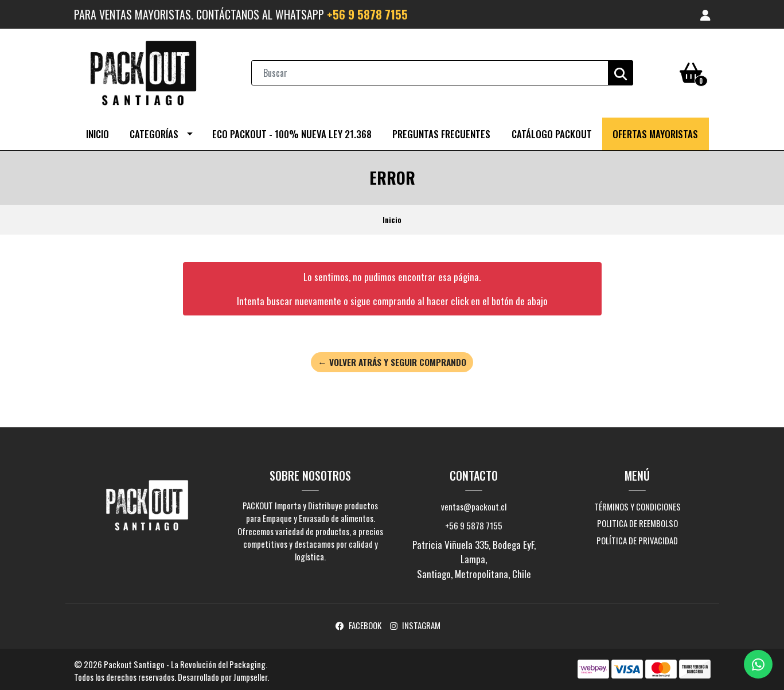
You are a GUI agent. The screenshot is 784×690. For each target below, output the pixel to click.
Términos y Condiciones (637, 504)
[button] (705, 14)
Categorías (154, 131)
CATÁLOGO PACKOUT (552, 131)
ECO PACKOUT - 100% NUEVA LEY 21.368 (292, 131)
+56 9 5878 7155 (367, 14)
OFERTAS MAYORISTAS (655, 131)
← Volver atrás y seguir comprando (392, 360)
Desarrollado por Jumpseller (223, 675)
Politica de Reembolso (637, 521)
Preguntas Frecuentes (441, 131)
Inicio (97, 131)
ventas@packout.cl (474, 504)
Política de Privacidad (637, 538)
